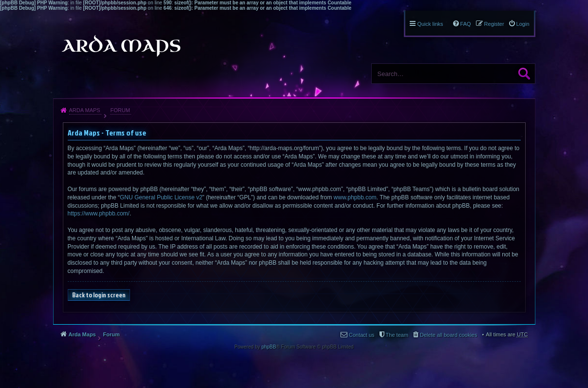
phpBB (269, 347)
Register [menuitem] (494, 24)
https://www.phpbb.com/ (99, 213)
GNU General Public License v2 (161, 197)
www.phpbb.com (355, 197)
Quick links (430, 24)
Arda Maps (85, 110)
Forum (120, 110)
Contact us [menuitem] (362, 335)
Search (524, 74)
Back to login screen (99, 295)
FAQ (466, 24)
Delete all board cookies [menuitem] (448, 335)
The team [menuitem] (397, 335)
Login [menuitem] (523, 24)
